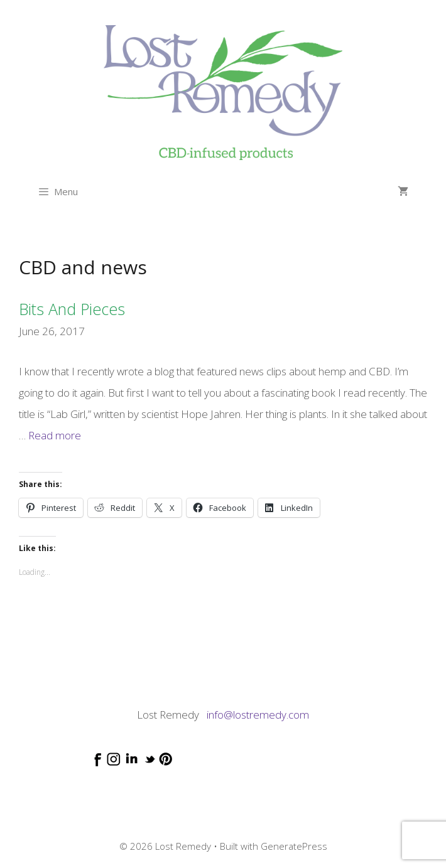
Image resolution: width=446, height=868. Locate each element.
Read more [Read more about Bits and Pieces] (55, 435)
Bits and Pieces (72, 309)
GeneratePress (294, 846)
